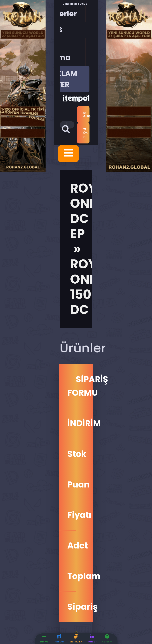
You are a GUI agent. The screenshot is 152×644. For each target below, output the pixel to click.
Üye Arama (57, 52)
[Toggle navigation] (68, 154)
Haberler (60, 14)
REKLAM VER (63, 79)
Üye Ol (86, 133)
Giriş (86, 115)
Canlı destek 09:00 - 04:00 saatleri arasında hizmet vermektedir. (85, 6)
